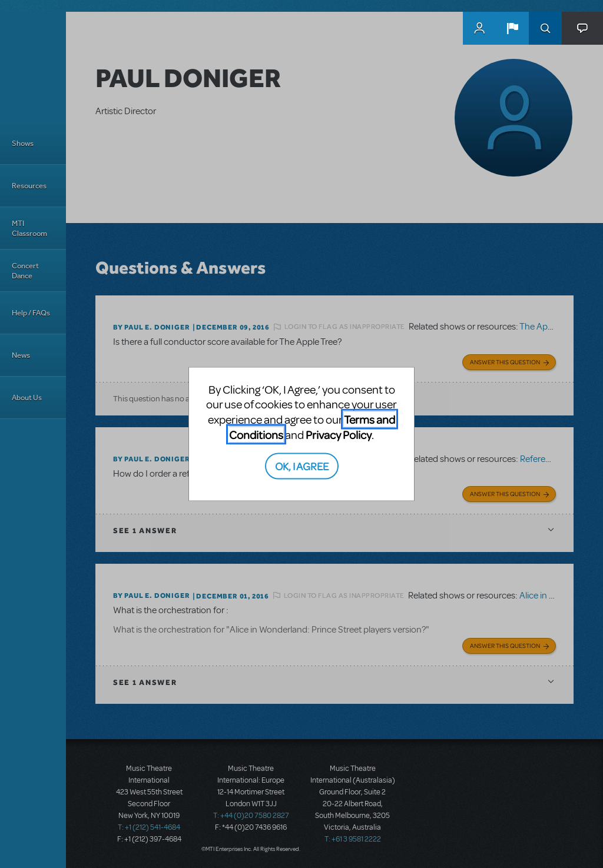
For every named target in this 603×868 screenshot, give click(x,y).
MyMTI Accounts (479, 28)
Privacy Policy (339, 434)
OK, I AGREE (302, 466)
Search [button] (545, 28)
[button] (512, 28)
